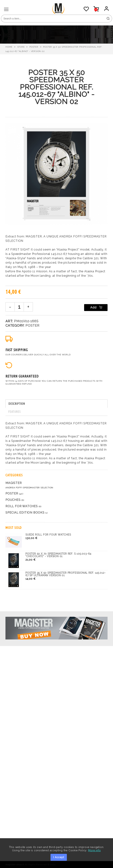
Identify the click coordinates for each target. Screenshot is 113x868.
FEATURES (14, 412)
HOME (9, 47)
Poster (34, 47)
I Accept (59, 857)
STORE (21, 47)
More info (94, 850)
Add (96, 307)
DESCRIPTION (17, 404)
